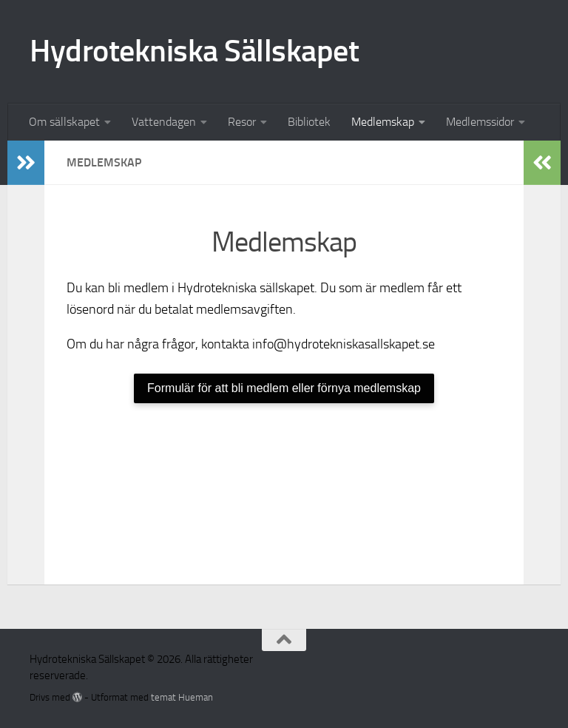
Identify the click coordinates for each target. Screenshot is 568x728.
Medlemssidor (480, 122)
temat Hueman (182, 697)
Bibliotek (309, 122)
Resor (242, 122)
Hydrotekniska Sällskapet (194, 51)
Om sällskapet (64, 122)
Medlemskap (383, 122)
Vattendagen (164, 122)
